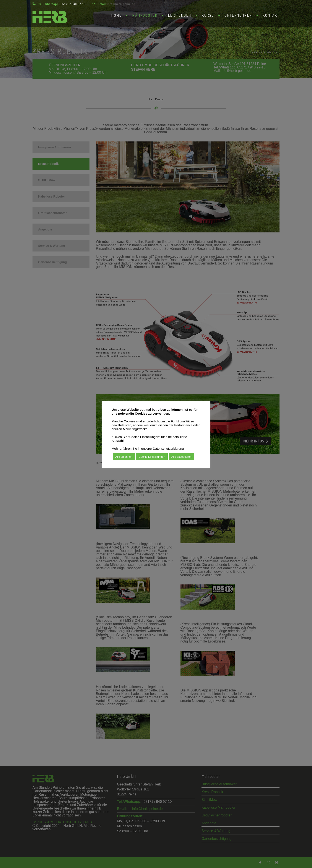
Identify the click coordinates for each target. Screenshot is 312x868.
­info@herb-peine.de (121, 4)
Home (117, 15)
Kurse (208, 15)
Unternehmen (238, 15)
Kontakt (271, 15)
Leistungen (180, 15)
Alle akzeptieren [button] (181, 457)
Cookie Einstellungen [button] (152, 457)
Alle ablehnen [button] (124, 457)
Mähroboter (145, 15)
